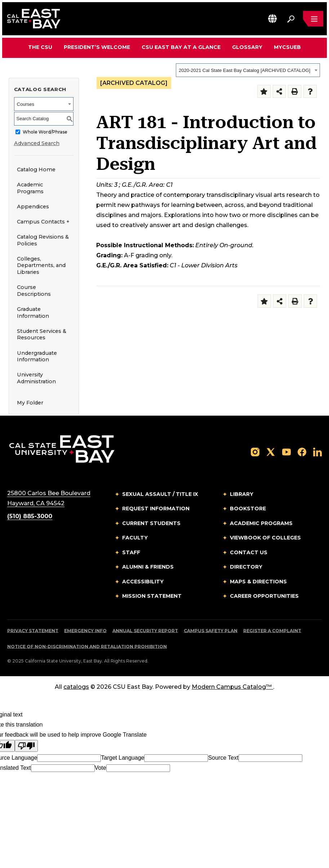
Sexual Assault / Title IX (160, 494)
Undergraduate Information (37, 356)
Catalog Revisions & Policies (43, 240)
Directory (246, 567)
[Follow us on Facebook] (302, 452)
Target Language (123, 758)
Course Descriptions (34, 291)
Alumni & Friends (148, 567)
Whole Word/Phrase (45, 132)
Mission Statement (152, 596)
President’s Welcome (97, 47)
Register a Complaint (272, 631)
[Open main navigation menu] (313, 19)
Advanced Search (37, 143)
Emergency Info (85, 631)
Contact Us (249, 552)
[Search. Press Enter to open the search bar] (291, 19)
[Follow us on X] (271, 452)
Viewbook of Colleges (265, 538)
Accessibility (143, 582)
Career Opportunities (264, 596)
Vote (101, 768)
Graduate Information (33, 313)
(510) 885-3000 (30, 516)
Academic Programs (30, 188)
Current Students (151, 523)
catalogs (76, 687)
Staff (131, 552)
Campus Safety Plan (211, 631)
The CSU (40, 47)
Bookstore (248, 508)
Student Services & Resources (42, 334)
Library (242, 494)
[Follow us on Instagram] (255, 452)
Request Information (156, 508)
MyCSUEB (287, 47)
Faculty (135, 538)
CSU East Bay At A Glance (181, 47)
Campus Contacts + (43, 222)
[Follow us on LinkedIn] (317, 452)
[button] (272, 19)
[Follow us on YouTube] (286, 452)
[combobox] (248, 70)
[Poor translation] (26, 746)
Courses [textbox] (26, 104)
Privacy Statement (33, 631)
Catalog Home (36, 169)
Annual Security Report (145, 631)
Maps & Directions (258, 582)
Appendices (33, 207)
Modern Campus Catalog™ (232, 687)
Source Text (223, 758)
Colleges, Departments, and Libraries (41, 265)
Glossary (247, 47)
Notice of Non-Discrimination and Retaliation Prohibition (87, 647)
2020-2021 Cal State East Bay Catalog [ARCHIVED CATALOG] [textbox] (244, 70)
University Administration (36, 378)
